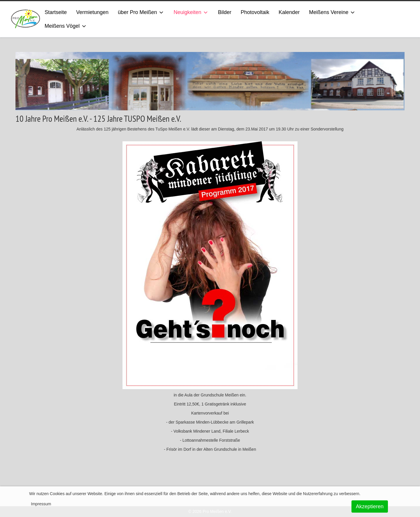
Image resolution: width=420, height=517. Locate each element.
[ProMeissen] (26, 19)
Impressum (41, 504)
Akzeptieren (370, 506)
